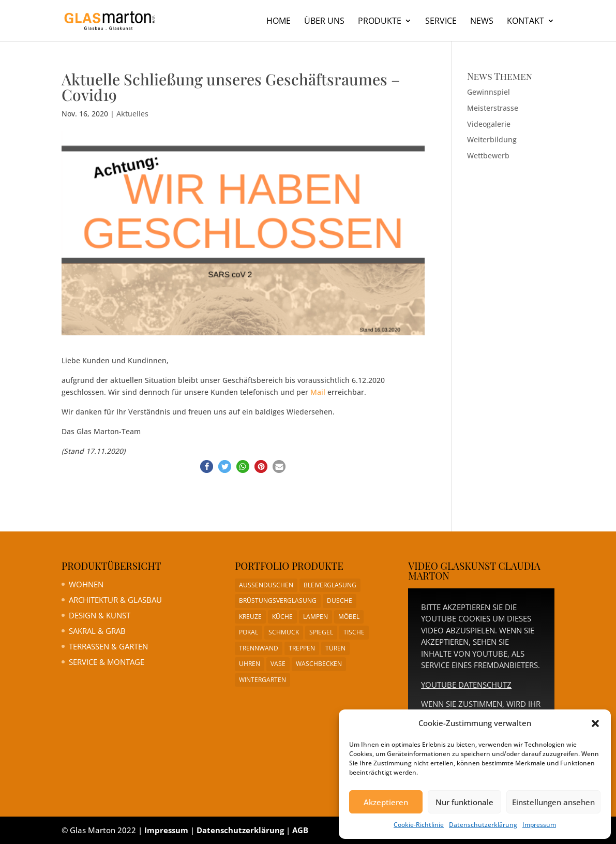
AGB (300, 830)
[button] (595, 723)
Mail (318, 392)
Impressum (539, 825)
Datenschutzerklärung (483, 825)
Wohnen (86, 584)
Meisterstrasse (493, 108)
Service (441, 22)
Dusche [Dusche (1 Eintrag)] (340, 601)
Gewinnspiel (489, 92)
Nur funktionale (464, 802)
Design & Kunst (100, 615)
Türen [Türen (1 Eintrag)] (335, 648)
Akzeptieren (386, 802)
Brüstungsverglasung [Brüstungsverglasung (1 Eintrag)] (278, 601)
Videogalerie (489, 124)
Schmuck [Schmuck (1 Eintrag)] (284, 632)
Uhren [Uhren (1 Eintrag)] (250, 664)
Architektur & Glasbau (115, 600)
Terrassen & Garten (108, 646)
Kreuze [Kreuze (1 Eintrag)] (250, 617)
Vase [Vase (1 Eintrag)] (278, 664)
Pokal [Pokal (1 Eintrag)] (249, 632)
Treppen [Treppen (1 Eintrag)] (302, 648)
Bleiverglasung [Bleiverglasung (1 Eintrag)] (330, 585)
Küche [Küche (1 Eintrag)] (282, 617)
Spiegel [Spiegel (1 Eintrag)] (321, 632)
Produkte (380, 22)
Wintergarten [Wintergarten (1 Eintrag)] (262, 680)
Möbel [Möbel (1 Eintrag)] (349, 617)
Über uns (324, 22)
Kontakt (525, 22)
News (482, 22)
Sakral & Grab (97, 631)
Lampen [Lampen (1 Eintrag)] (315, 617)
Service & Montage (107, 662)
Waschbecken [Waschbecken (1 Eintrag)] (319, 664)
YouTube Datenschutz (466, 685)
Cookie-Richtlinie (419, 825)
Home (279, 22)
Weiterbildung (492, 139)
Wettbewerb (488, 156)
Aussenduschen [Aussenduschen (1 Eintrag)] (266, 585)
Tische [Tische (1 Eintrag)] (354, 632)
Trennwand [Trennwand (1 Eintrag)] (259, 648)
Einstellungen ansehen (553, 802)
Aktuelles (132, 114)
